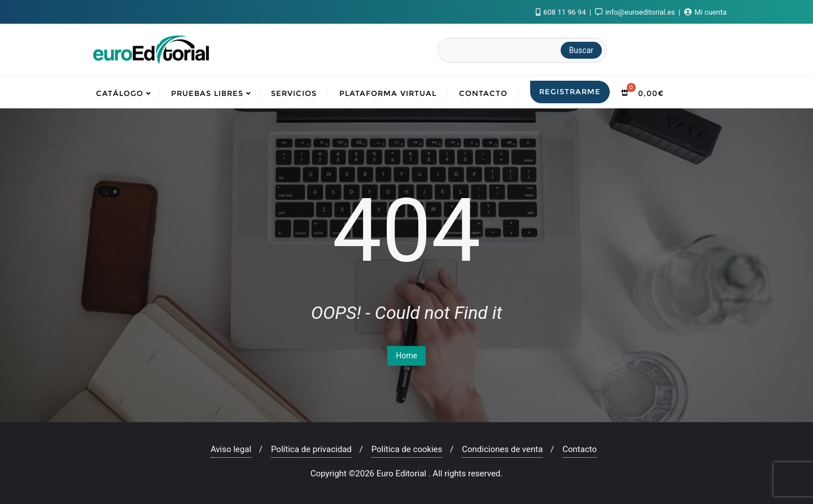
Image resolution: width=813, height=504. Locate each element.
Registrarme (570, 91)
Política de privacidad (311, 449)
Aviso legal (231, 449)
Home (406, 356)
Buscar (581, 50)
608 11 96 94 (562, 12)
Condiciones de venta (502, 449)
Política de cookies (407, 449)
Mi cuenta (705, 12)
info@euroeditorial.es (636, 12)
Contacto (580, 449)
